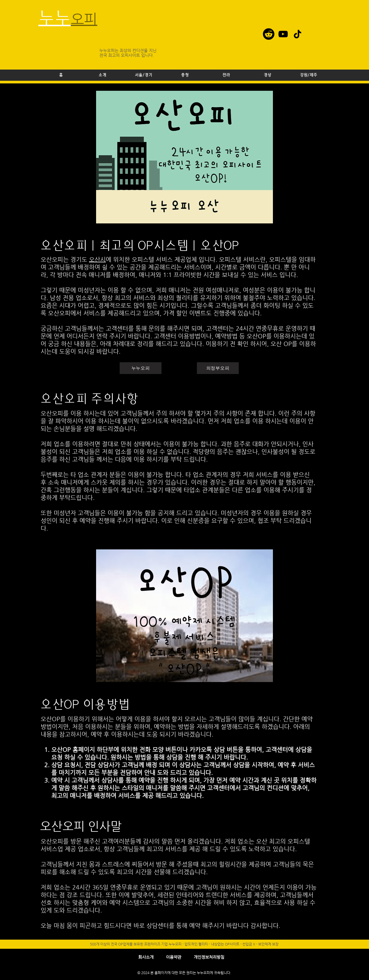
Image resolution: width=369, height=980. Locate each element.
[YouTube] (283, 34)
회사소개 (146, 957)
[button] (143, 75)
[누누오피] (141, 368)
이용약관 (174, 957)
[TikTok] (298, 34)
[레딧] (269, 34)
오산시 (97, 260)
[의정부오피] (218, 368)
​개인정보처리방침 (209, 957)
